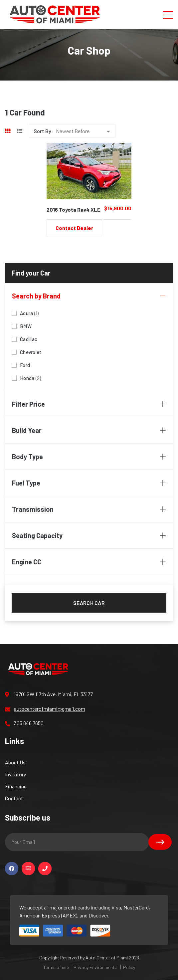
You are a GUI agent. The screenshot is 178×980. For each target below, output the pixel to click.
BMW (26, 326)
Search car (89, 603)
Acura (29, 313)
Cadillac (29, 339)
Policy (129, 967)
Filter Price (89, 404)
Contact (14, 798)
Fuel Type (89, 483)
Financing (16, 786)
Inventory (15, 774)
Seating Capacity (89, 535)
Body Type (89, 457)
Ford (25, 365)
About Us (15, 762)
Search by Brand (89, 296)
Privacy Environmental (96, 967)
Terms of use (56, 967)
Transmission (89, 509)
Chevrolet (31, 352)
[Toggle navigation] (168, 15)
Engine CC (89, 562)
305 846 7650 (24, 723)
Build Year (89, 430)
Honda (30, 378)
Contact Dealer (74, 228)
